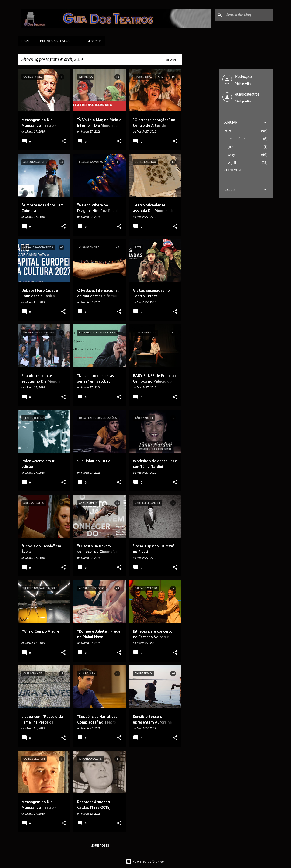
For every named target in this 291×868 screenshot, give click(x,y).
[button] (63, 141)
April (232, 163)
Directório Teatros (56, 41)
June (232, 147)
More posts (100, 846)
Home (26, 41)
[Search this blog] (249, 15)
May (232, 155)
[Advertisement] (200, 138)
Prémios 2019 (92, 41)
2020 (228, 131)
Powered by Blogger (145, 861)
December (237, 139)
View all (172, 60)
